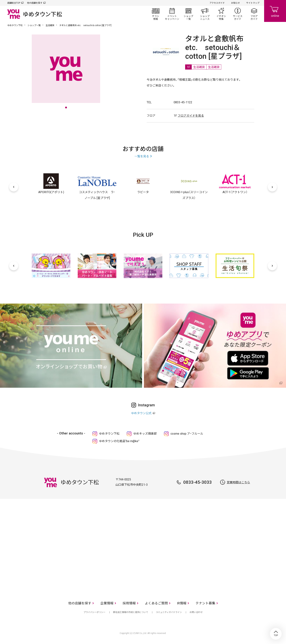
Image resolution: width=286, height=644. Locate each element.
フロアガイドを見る (191, 116)
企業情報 (107, 603)
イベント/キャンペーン (172, 14)
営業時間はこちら (238, 482)
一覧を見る (142, 156)
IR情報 (182, 603)
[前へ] (14, 187)
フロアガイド (254, 14)
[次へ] (272, 187)
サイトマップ (253, 3)
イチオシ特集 (221, 14)
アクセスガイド (217, 3)
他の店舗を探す (35, 3)
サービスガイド (238, 14)
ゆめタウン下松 (15, 25)
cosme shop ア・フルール (187, 434)
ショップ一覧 (188, 14)
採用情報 (129, 603)
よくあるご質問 (156, 603)
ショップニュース (205, 14)
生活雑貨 (50, 25)
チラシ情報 (156, 14)
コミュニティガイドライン (169, 612)
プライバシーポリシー (94, 612)
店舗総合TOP (14, 3)
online (275, 11)
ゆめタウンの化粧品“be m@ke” (119, 441)
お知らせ (235, 3)
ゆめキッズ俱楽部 (145, 434)
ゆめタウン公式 (141, 413)
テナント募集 (205, 603)
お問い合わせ (196, 612)
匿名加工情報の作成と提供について (131, 612)
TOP (276, 634)
